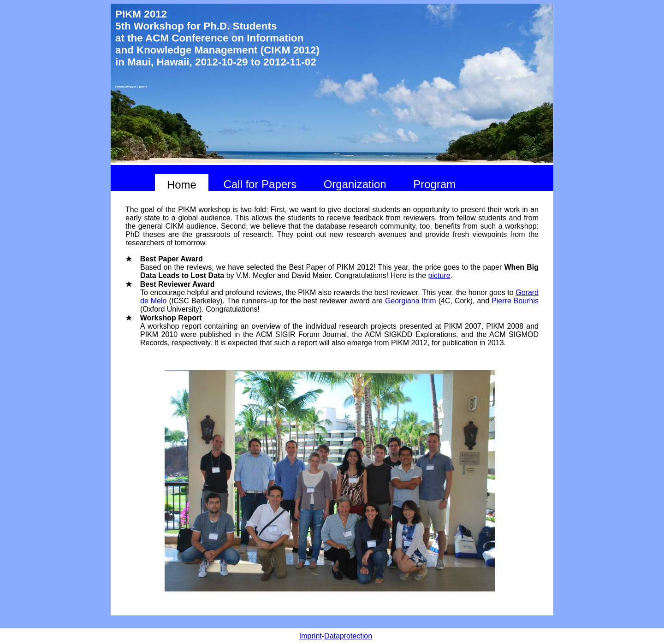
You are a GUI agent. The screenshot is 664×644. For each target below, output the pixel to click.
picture (439, 275)
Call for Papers (260, 184)
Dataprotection (348, 636)
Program (434, 184)
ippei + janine (138, 87)
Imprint (311, 636)
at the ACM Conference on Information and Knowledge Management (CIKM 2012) (217, 44)
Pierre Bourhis (515, 301)
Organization (355, 184)
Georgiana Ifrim (411, 301)
